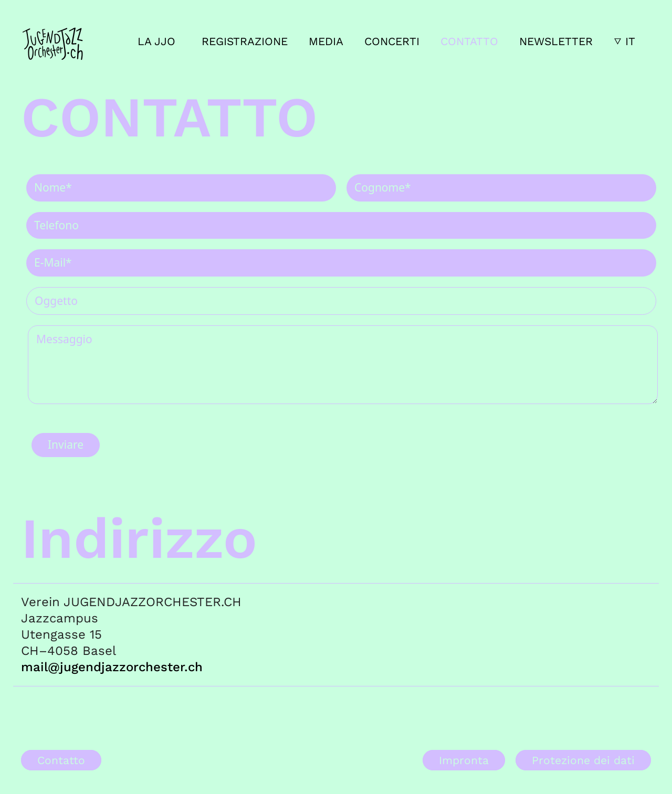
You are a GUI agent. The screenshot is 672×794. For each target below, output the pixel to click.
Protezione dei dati (583, 760)
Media (326, 41)
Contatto (469, 41)
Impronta (464, 760)
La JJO (156, 41)
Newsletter (556, 41)
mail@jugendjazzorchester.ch (112, 667)
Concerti (392, 41)
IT (630, 41)
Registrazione (245, 41)
